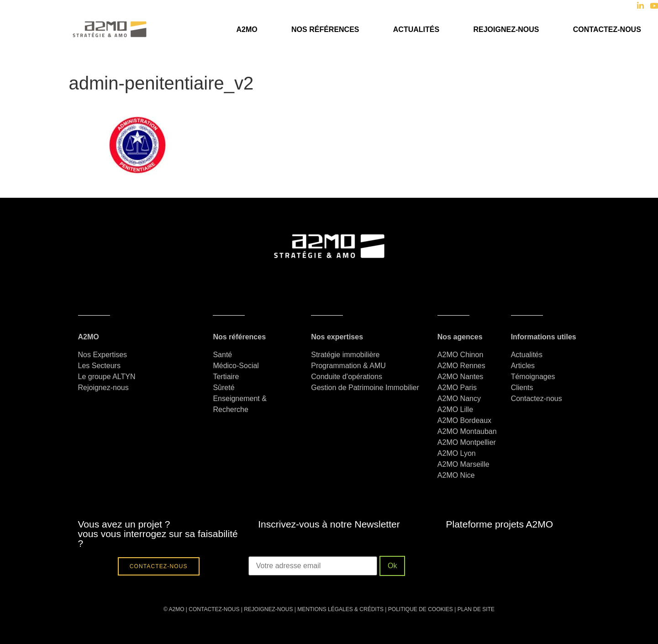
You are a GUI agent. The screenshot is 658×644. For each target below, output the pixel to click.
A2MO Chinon (461, 355)
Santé (222, 355)
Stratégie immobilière (345, 355)
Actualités (416, 29)
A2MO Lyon (457, 453)
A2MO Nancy (459, 399)
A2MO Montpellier (467, 442)
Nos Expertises (103, 355)
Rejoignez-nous (506, 29)
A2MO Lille (455, 409)
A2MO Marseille (463, 464)
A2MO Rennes (461, 366)
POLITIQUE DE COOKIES (421, 609)
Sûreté (224, 388)
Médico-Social (236, 366)
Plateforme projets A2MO (500, 524)
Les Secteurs (99, 366)
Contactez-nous (607, 29)
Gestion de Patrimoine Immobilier (365, 388)
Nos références (325, 29)
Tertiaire (226, 377)
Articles (523, 366)
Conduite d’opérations (347, 377)
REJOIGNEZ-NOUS (268, 609)
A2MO (247, 29)
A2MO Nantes (460, 377)
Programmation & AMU (348, 366)
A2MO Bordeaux (464, 420)
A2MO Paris (457, 388)
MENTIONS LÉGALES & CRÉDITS (340, 609)
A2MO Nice (456, 475)
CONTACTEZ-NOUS (214, 609)
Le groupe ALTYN (107, 377)
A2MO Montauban (467, 431)
